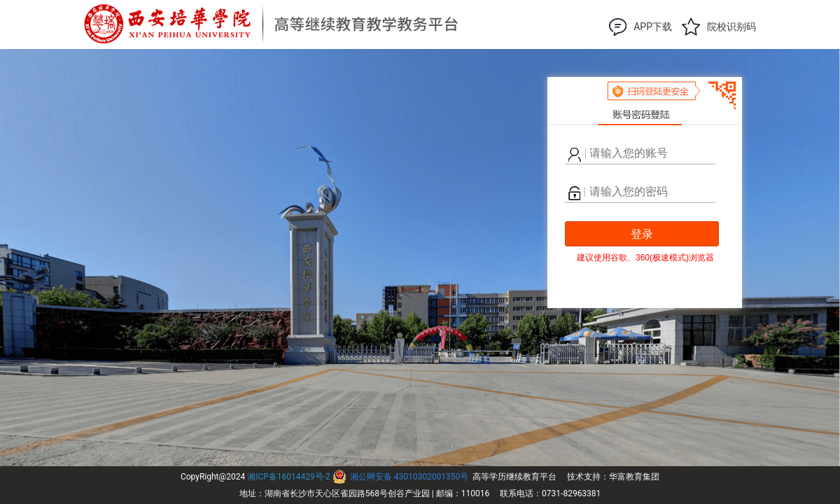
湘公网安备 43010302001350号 (409, 477)
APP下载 (653, 27)
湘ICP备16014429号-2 (289, 477)
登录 (642, 234)
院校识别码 (731, 27)
